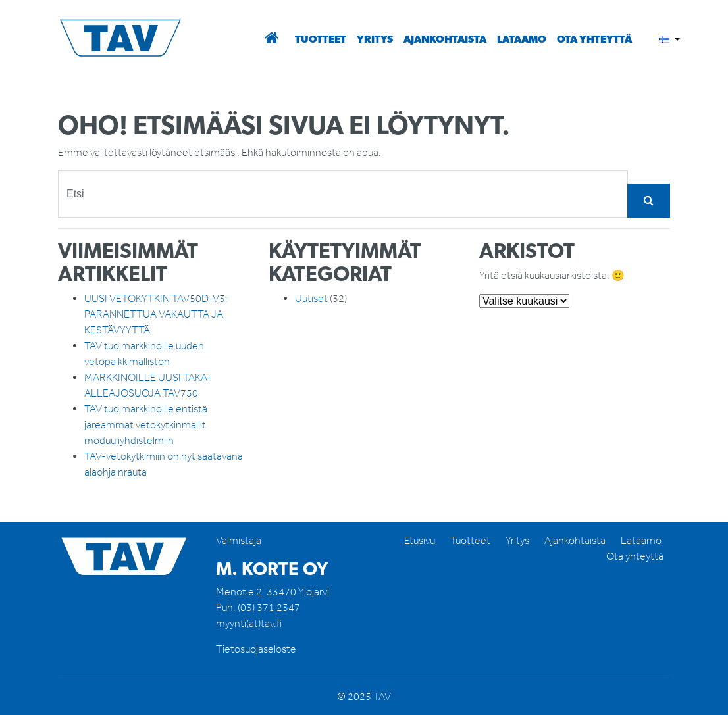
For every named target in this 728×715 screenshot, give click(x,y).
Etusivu (420, 540)
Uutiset (311, 298)
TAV (127, 39)
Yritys (375, 39)
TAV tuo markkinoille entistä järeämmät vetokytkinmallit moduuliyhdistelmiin (146, 425)
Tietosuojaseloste (256, 649)
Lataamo (522, 39)
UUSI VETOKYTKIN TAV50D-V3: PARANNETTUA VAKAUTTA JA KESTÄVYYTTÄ (156, 314)
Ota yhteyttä (594, 39)
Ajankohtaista (445, 39)
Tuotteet (321, 39)
